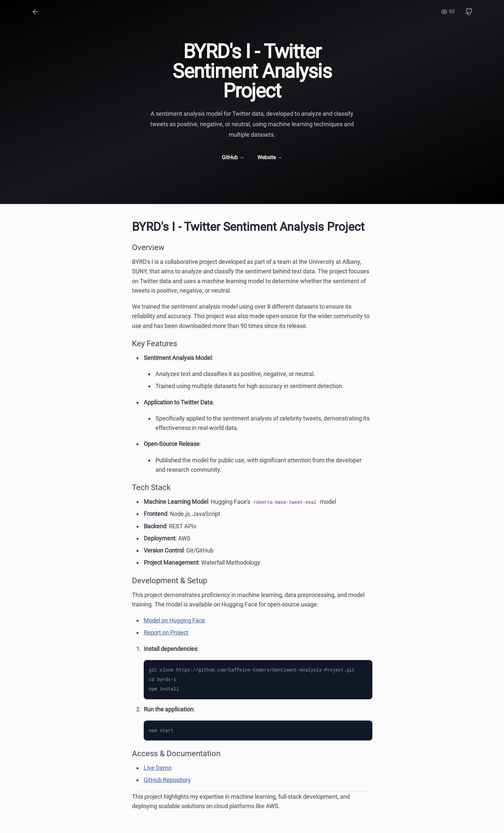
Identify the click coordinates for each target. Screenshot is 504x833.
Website (270, 157)
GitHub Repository (167, 780)
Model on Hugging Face (174, 620)
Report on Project (166, 632)
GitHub (233, 157)
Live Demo (158, 768)
